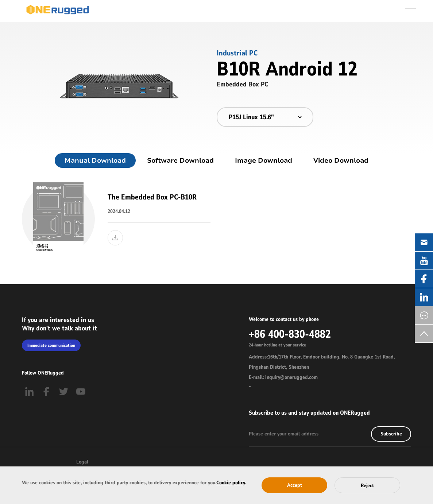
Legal (82, 462)
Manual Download (95, 160)
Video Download (341, 160)
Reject (367, 486)
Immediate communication (51, 345)
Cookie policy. (231, 483)
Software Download (180, 160)
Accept (295, 485)
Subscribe (391, 434)
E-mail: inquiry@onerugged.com (283, 377)
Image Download (264, 160)
